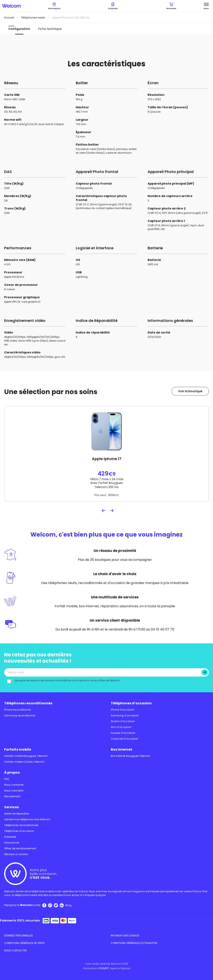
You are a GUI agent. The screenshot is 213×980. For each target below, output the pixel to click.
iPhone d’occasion (123, 710)
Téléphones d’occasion (131, 703)
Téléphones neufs (33, 18)
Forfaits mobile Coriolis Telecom (24, 762)
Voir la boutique (190, 391)
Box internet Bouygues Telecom (131, 756)
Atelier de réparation (17, 814)
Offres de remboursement (20, 848)
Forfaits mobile (18, 749)
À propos (12, 772)
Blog (68, 905)
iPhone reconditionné (17, 710)
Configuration (19, 28)
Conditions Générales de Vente (24, 943)
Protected (10, 837)
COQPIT (104, 968)
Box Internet (122, 749)
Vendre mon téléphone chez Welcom (27, 819)
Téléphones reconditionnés (28, 703)
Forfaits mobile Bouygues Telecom (26, 756)
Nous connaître (14, 791)
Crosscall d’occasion (125, 739)
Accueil (9, 18)
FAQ (7, 779)
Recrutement (12, 796)
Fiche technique (50, 29)
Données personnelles (19, 936)
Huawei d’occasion (123, 733)
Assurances (12, 843)
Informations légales (125, 936)
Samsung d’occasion (125, 715)
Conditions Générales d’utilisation (134, 943)
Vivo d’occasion (121, 727)
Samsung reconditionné (20, 715)
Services (11, 807)
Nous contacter (14, 785)
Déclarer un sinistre (16, 854)
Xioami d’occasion (123, 721)
